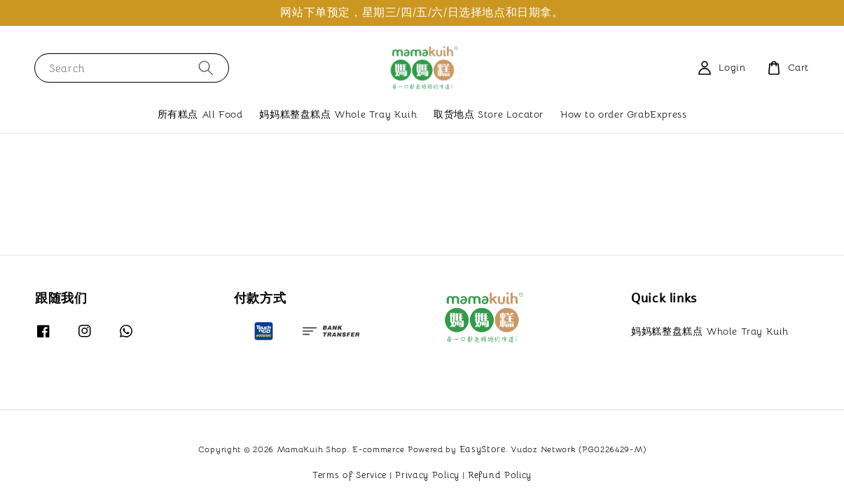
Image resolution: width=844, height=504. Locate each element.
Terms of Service (350, 475)
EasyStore (483, 449)
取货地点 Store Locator (489, 114)
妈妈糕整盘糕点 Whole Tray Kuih (338, 114)
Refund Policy (500, 475)
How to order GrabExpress (623, 114)
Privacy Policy (427, 475)
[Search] (206, 68)
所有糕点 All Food (200, 114)
